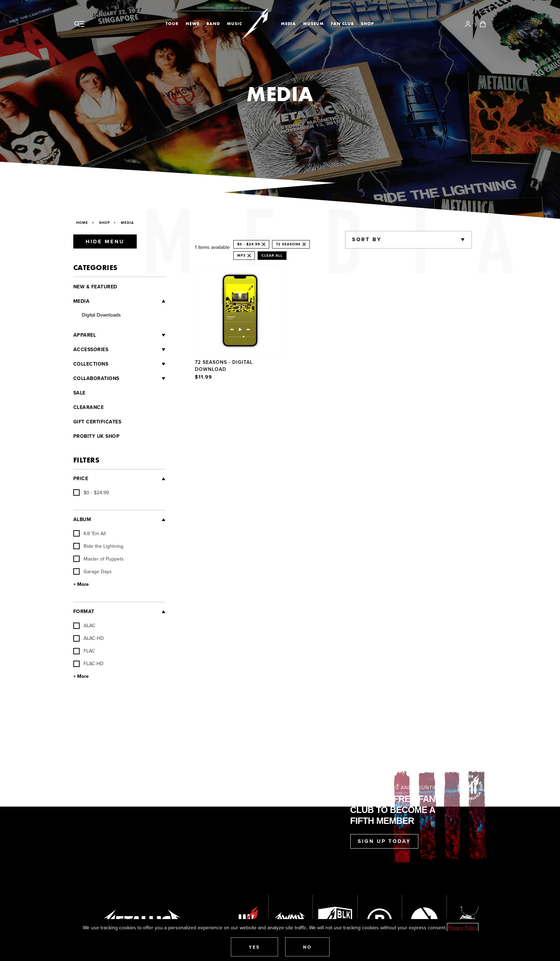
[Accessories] (137, 350)
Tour (172, 24)
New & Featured (95, 287)
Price (81, 479)
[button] (254, 947)
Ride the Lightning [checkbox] (98, 546)
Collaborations (96, 378)
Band (213, 24)
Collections (91, 364)
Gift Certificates (97, 422)
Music (235, 24)
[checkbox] (91, 492)
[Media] (127, 301)
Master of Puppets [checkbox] (99, 559)
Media (288, 24)
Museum (313, 24)
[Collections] (137, 364)
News (193, 24)
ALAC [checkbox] (84, 625)
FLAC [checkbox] (84, 651)
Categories (96, 267)
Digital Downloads (101, 315)
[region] (333, 324)
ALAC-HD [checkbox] (89, 638)
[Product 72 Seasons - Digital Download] (240, 324)
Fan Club (342, 24)
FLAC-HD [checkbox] (88, 663)
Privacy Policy (463, 928)
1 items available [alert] (212, 247)
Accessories (91, 350)
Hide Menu (105, 241)
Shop (367, 24)
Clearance (89, 407)
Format (84, 611)
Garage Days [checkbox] (93, 571)
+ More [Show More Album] (81, 584)
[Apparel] (131, 335)
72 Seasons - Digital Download (224, 366)
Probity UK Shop (97, 436)
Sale (79, 393)
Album (82, 519)
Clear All (272, 255)
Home (82, 223)
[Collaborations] (142, 379)
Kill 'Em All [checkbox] (90, 533)
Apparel (85, 335)
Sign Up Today (384, 841)
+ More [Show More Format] (81, 676)
